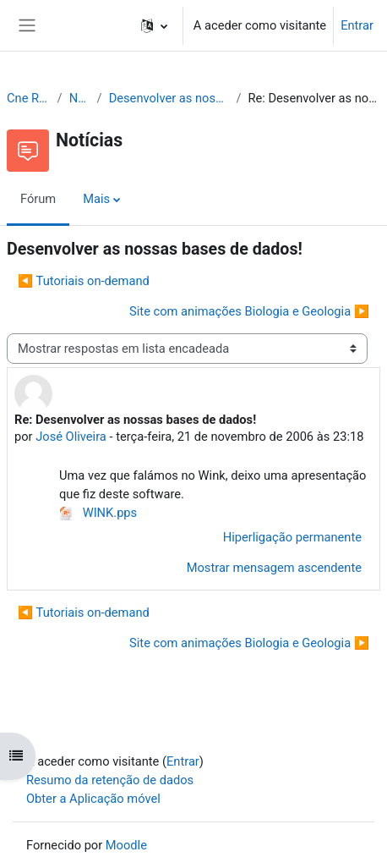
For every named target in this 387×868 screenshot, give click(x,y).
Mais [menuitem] (96, 199)
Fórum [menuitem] (38, 199)
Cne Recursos (29, 98)
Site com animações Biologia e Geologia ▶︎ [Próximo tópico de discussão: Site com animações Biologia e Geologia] (249, 311)
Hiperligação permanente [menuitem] (292, 537)
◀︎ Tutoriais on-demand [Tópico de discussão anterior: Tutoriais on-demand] (84, 281)
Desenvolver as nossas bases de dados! (169, 98)
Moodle (126, 845)
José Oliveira (71, 437)
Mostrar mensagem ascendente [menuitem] (274, 568)
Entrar (357, 25)
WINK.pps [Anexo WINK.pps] (98, 513)
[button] (154, 25)
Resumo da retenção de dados (110, 780)
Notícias (80, 98)
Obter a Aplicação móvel (93, 799)
